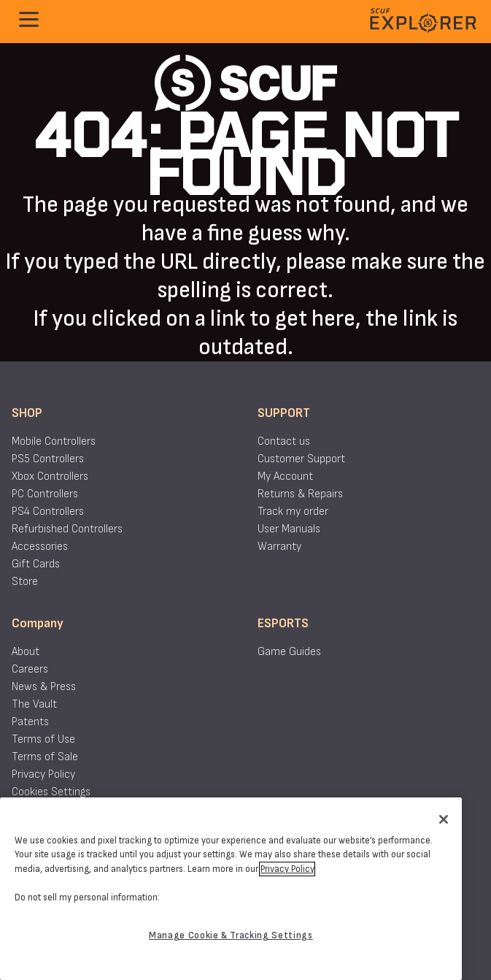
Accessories (40, 547)
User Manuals (289, 529)
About (26, 652)
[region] (231, 889)
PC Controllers (45, 494)
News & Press (44, 687)
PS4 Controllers (48, 512)
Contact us (284, 441)
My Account (285, 476)
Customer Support (301, 459)
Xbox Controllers (50, 476)
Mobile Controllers (54, 441)
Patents (30, 722)
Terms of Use (43, 739)
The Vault (34, 704)
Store (25, 582)
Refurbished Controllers (67, 529)
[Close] (444, 819)
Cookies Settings (51, 792)
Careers (30, 669)
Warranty (279, 547)
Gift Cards (36, 564)
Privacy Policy (43, 774)
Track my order (293, 512)
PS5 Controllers (48, 459)
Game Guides (289, 652)
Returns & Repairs (300, 494)
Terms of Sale (45, 757)
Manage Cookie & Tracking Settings (231, 935)
